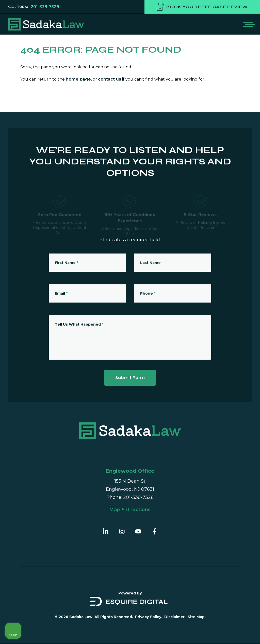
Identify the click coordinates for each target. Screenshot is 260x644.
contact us (110, 79)
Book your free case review (202, 7)
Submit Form (130, 378)
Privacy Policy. (149, 617)
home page (78, 79)
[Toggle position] (233, 482)
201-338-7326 (45, 7)
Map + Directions (130, 510)
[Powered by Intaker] (217, 633)
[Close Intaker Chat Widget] (243, 482)
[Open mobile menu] (248, 24)
